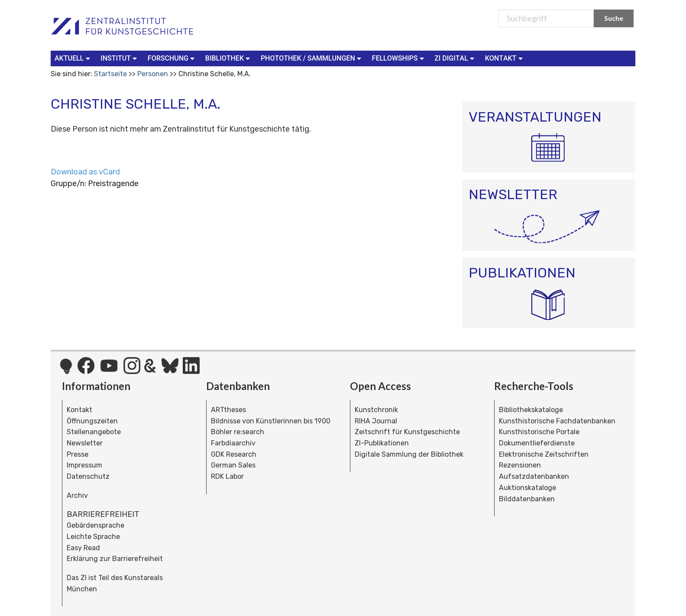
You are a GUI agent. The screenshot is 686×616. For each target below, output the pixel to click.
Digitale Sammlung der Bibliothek (409, 454)
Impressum (84, 465)
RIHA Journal (376, 421)
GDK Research (234, 454)
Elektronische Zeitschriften (544, 454)
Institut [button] (120, 58)
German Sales (233, 465)
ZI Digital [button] (455, 58)
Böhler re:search (238, 432)
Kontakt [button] (505, 58)
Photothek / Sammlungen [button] (312, 58)
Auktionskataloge (527, 488)
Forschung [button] (172, 58)
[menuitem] (74, 58)
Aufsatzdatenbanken (534, 476)
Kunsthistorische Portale (539, 432)
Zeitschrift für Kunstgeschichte (407, 432)
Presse (78, 454)
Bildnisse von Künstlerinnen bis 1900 (271, 421)
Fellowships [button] (399, 58)
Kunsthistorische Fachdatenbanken (557, 421)
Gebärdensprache (95, 525)
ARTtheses (228, 410)
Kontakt (79, 410)
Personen (153, 74)
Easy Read (83, 548)
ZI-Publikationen (382, 443)
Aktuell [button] (73, 58)
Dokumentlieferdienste (537, 443)
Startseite (110, 74)
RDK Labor (227, 476)
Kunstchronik (376, 410)
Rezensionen (520, 465)
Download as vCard (85, 172)
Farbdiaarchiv (233, 443)
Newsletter (85, 443)
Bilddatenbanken (527, 499)
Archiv (77, 495)
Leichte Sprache (93, 537)
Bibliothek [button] (229, 58)
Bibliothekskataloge (531, 410)
